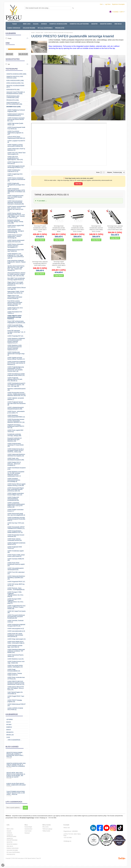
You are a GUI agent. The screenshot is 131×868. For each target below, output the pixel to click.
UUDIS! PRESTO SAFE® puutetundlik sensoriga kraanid (59, 33)
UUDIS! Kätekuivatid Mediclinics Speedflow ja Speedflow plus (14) (16, 578)
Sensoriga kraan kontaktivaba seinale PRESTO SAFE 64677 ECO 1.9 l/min (77, 229)
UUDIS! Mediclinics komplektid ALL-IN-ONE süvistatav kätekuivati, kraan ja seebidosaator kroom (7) (16, 474)
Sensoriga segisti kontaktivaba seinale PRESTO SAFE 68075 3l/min (59, 264)
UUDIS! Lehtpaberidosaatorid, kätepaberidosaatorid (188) (16, 408)
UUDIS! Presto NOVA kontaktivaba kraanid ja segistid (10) (16, 564)
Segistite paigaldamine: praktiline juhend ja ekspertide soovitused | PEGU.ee (17, 755)
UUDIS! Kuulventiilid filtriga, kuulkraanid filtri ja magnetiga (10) (15, 327)
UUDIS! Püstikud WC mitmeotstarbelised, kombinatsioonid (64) (13, 499)
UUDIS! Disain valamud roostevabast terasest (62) (15, 540)
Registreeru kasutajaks (118, 4)
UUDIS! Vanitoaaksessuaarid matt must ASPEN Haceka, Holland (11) (15, 197)
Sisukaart (27, 833)
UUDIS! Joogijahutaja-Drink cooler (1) (15, 175)
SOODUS (44, 24)
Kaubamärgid (28, 827)
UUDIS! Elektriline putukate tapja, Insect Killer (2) (15, 646)
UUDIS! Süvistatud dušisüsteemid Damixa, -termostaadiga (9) (14, 480)
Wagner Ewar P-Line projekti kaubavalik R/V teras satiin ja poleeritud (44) (15, 284)
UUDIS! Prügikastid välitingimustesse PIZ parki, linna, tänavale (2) (15, 379)
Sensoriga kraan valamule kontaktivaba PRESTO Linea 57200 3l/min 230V (115, 228)
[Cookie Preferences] (3, 865)
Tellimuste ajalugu (47, 829)
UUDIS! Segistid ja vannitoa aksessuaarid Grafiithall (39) (15, 145)
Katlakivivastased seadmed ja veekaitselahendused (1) (16, 115)
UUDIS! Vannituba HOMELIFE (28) (16, 560)
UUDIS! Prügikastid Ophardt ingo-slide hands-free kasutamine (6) (17, 403)
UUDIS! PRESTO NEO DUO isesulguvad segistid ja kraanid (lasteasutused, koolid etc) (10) (16, 683)
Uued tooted (28, 831)
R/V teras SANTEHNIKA (45, 28)
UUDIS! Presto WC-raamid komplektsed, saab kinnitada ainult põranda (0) (15, 635)
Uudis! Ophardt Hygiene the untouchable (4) (15, 693)
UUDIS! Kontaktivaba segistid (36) (16, 552)
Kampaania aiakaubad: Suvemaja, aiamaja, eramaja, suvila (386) (15, 222)
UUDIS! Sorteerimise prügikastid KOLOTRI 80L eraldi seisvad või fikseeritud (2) (16, 363)
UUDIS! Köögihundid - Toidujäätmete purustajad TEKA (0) (16, 185)
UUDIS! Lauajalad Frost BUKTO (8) (16, 141)
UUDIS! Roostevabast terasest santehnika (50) (16, 536)
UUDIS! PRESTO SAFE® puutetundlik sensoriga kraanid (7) (15, 317)
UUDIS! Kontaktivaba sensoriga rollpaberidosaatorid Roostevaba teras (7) (16, 519)
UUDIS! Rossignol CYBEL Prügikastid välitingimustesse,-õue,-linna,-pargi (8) (16, 594)
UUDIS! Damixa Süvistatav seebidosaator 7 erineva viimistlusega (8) (15, 236)
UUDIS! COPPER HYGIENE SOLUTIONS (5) (15, 709)
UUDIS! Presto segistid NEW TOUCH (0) (15, 431)
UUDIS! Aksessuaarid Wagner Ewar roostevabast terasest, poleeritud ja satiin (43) (16, 489)
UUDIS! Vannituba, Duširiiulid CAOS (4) (15, 621)
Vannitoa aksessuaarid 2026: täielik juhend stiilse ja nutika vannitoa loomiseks (17, 765)
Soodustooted (28, 829)
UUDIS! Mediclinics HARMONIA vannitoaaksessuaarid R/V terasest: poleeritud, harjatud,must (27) (16, 341)
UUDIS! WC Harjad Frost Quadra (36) (17, 612)
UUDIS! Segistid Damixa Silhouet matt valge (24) (17, 288)
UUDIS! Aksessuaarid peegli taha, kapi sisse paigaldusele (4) (16, 514)
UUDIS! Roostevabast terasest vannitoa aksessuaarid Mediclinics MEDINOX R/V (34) (16, 421)
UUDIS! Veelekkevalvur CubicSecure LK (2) (14, 171)
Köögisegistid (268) (13, 90)
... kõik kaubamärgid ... (14, 740)
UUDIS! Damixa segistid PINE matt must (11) (16, 226)
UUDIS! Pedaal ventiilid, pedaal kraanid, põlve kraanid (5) (16, 556)
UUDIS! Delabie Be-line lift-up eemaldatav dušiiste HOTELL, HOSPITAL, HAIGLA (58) (16, 450)
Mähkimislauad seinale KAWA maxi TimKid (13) (16, 250)
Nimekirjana (101, 172)
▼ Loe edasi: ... (42, 201)
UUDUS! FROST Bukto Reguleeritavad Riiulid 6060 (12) (16, 137)
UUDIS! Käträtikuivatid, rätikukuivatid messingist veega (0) (16, 354)
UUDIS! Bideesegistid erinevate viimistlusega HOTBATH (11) (16, 167)
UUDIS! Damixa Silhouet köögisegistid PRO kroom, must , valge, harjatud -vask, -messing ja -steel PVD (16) (16, 215)
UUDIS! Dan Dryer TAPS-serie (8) (16, 524)
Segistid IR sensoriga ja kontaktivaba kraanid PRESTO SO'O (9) (16, 426)
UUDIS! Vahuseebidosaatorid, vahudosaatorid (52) (16, 569)
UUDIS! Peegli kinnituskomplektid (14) (14, 670)
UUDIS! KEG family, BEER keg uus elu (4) (16, 585)
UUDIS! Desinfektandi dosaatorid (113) (16, 468)
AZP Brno (10, 719)
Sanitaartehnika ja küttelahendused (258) (14, 103)
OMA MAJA (118, 24)
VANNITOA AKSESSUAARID (58, 24)
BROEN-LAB (10, 735)
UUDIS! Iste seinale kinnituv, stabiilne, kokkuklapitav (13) (15, 666)
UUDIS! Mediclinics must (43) (16, 659)
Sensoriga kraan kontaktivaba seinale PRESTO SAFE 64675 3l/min (59, 229)
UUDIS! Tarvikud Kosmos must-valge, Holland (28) (16, 662)
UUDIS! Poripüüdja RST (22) (15, 336)
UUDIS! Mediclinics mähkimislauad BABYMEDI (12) (16, 416)
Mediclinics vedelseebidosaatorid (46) (16, 389)
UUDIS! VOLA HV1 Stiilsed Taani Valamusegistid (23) (16, 153)
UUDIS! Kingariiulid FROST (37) (16, 582)
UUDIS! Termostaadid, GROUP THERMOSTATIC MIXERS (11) (16, 528)
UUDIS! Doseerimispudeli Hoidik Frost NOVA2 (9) (16, 128)
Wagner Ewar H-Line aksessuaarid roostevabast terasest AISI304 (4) (15, 297)
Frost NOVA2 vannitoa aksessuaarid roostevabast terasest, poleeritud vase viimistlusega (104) (15, 303)
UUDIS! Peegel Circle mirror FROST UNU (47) (15, 309)
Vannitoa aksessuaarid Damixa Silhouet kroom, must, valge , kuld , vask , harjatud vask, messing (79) (16, 268)
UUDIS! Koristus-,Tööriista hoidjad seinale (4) (15, 674)
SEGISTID (94, 24)
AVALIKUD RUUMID (29, 28)
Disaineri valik (39, 33)
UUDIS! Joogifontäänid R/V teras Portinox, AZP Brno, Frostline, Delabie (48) (16, 607)
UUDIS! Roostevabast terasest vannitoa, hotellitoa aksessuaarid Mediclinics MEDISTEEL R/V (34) (17, 394)
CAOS (8, 737)
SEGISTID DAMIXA (106, 24)
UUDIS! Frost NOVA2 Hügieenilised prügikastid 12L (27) (15, 133)
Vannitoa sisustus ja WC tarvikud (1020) (15, 77)
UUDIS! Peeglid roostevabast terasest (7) (15, 510)
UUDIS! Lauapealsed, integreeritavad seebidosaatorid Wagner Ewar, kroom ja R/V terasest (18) (16, 505)
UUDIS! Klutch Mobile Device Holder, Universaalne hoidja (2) (16, 642)
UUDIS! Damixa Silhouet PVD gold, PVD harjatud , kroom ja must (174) (16, 688)
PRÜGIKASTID (60, 28)
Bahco (9, 722)
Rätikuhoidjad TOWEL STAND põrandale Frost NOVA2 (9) (16, 292)
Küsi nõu (78, 184)
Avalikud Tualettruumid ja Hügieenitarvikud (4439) (16, 93)
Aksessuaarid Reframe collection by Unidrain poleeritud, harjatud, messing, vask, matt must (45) (16, 274)
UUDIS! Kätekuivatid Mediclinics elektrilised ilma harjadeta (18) (16, 455)
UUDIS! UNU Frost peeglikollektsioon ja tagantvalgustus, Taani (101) (15, 158)
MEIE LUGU (27, 24)
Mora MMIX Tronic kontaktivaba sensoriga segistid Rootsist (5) (16, 279)
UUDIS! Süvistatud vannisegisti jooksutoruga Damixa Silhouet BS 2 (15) (16, 119)
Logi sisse (108, 4)
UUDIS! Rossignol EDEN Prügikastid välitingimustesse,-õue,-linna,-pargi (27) (16, 601)
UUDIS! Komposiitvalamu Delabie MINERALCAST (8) (15, 532)
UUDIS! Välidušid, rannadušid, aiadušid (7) (16, 399)
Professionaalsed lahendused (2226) (13, 97)
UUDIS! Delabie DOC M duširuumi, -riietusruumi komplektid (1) (14, 464)
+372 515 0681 (52, 818)
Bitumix (9, 725)
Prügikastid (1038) (13, 100)
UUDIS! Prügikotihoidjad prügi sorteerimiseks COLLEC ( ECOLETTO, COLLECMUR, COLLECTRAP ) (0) (16, 369)
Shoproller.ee (122, 858)
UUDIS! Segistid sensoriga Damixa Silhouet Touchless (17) (16, 358)
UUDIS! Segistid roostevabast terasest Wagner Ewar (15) (16, 494)
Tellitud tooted (46, 831)
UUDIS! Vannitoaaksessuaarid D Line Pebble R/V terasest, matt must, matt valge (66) (16, 385)
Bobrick (9, 727)
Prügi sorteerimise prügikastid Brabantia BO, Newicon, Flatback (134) (17, 262)
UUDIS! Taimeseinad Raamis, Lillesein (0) (16, 656)
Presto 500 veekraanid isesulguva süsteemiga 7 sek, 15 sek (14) (16, 332)
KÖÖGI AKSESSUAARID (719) (15, 83)
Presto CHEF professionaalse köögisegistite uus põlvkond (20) (16, 322)
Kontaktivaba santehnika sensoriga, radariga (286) (14, 435)
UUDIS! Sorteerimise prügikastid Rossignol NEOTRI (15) (16, 625)
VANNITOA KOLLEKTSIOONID (79, 24)
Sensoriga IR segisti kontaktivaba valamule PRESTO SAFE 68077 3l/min (40, 229)
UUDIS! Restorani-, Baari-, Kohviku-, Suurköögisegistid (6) (16, 589)
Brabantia (10, 732)
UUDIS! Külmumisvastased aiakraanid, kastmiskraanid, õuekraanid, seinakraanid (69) (16, 203)
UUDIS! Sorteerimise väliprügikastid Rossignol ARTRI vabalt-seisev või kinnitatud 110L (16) (16, 191)
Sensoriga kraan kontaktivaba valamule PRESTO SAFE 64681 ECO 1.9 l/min (96, 229)
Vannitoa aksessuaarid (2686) (16, 74)
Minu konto (45, 827)
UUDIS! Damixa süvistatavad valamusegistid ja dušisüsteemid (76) (16, 179)
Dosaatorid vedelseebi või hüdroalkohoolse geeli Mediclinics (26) (14, 440)
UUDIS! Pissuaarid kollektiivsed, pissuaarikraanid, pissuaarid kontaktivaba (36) (16, 617)
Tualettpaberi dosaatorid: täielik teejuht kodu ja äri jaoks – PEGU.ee (17, 794)
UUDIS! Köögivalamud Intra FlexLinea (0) (15, 163)
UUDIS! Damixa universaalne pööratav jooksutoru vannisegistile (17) (15, 246)
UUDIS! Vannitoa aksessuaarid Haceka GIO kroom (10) (16, 241)
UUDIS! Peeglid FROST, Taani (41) (16, 697)
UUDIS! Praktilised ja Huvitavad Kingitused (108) (16, 111)
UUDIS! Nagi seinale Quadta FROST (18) (15, 124)
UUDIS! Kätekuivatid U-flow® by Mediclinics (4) (16, 149)
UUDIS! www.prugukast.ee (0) (16, 629)
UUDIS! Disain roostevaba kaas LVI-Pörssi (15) (16, 678)
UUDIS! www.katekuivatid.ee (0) (16, 631)
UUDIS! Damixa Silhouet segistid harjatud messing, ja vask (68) (16, 485)
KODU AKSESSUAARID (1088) (15, 81)
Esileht (33, 33)
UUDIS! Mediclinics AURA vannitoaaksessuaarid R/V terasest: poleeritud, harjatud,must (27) (15, 348)
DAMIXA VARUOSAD (14, 28)
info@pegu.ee (43, 818)
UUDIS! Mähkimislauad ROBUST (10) (17, 705)
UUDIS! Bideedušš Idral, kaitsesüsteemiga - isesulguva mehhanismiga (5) (16, 231)
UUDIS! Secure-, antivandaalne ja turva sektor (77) (16, 412)
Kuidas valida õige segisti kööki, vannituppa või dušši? (17, 785)
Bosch (9, 730)
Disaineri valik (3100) (13, 107)
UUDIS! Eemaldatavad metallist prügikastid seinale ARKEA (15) (16, 375)
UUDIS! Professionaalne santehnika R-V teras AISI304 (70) (16, 445)
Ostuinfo (36, 24)
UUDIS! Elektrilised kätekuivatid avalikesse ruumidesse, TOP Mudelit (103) (16, 651)
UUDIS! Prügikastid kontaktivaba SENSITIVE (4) (16, 544)
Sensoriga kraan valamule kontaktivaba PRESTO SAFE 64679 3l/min (40, 263)
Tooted (14, 24)
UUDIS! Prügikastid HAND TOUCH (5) (15, 548)
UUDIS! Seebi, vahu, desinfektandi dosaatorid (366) (16, 459)
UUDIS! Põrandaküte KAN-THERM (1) (15, 313)
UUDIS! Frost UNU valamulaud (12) (16, 573)
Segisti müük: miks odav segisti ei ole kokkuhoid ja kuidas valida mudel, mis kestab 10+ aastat (17, 775)
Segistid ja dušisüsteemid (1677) (15, 86)
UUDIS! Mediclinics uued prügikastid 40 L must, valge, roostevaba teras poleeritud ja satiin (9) (16, 256)
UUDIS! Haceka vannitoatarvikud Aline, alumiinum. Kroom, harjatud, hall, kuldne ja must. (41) (16, 209)
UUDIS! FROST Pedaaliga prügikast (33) (15, 701)
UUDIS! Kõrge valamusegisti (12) (17, 639)
